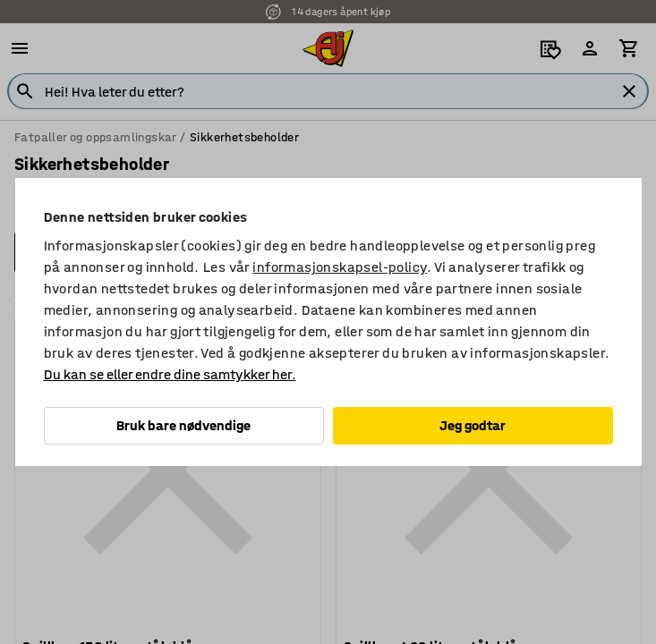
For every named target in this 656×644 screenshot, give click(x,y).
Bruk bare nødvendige (183, 425)
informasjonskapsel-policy (340, 267)
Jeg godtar (473, 425)
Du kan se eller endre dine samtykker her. (170, 374)
